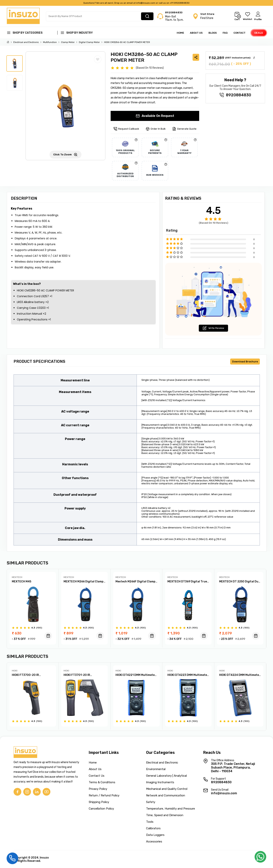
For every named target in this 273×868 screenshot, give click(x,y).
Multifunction (50, 42)
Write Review (213, 328)
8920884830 (174, 12)
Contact (239, 33)
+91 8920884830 (180, 3)
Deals (259, 33)
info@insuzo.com (146, 3)
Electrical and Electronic (26, 42)
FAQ (225, 33)
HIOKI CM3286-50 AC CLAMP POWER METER (127, 42)
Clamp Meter (68, 42)
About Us (196, 33)
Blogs (213, 33)
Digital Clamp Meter (89, 42)
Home (180, 33)
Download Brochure (245, 362)
